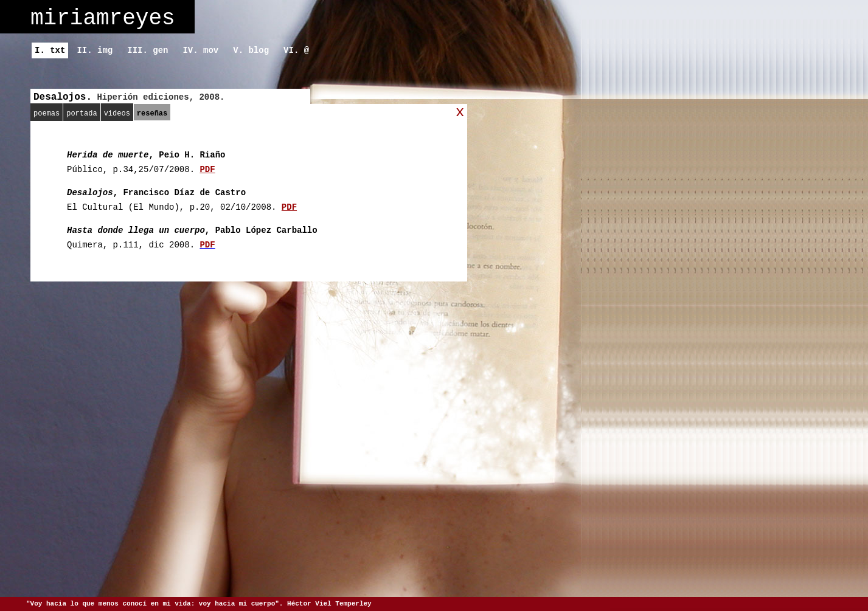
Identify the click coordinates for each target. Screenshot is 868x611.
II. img (95, 50)
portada (82, 114)
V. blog (251, 50)
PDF (207, 170)
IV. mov (200, 50)
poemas (47, 114)
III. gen (148, 50)
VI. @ (296, 50)
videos (117, 114)
